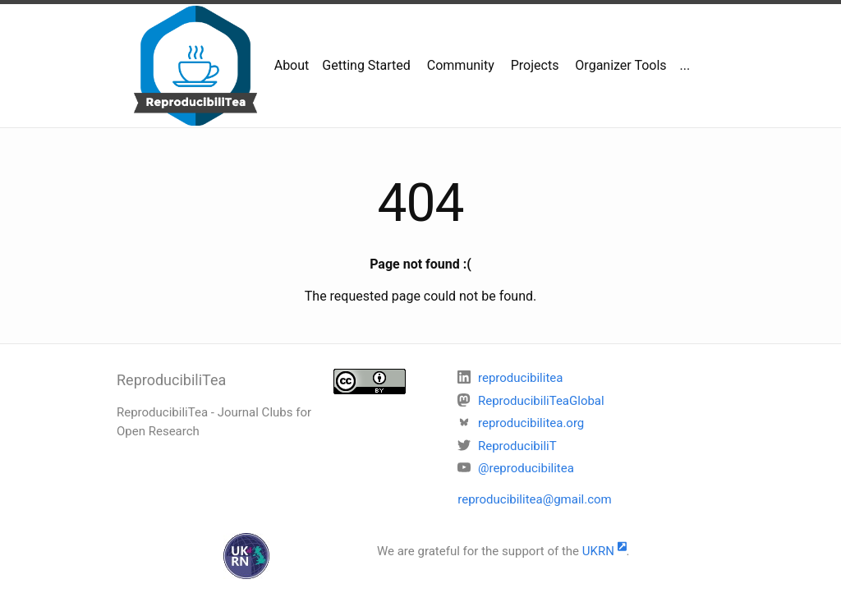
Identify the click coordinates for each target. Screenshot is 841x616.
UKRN (604, 551)
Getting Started (366, 65)
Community (459, 65)
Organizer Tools (619, 65)
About (292, 65)
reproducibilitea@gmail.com (534, 499)
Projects (533, 65)
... (685, 65)
